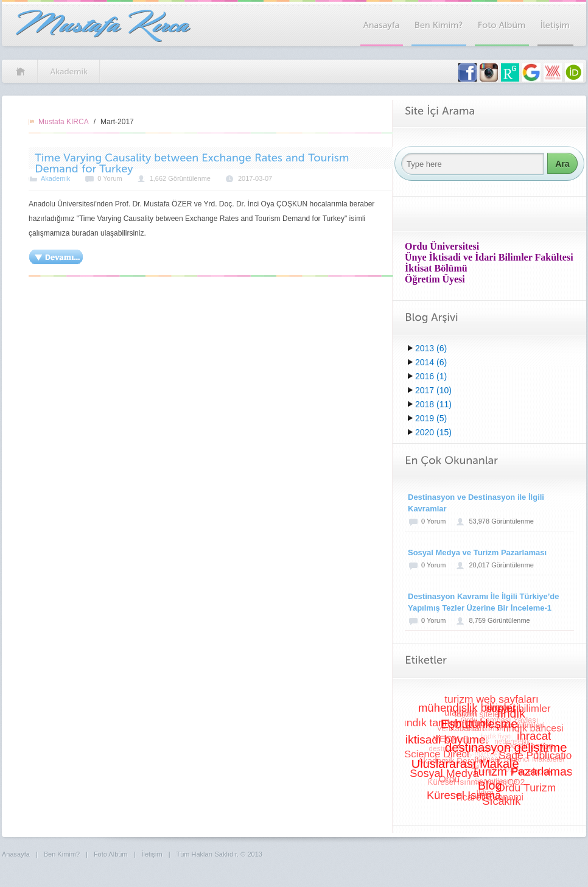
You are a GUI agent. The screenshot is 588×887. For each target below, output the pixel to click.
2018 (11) (433, 404)
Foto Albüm (111, 854)
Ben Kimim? (62, 854)
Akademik (55, 178)
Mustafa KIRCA (64, 122)
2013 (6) (431, 348)
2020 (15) (433, 432)
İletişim (152, 854)
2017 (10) (433, 390)
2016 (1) (431, 376)
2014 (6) (431, 362)
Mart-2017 (117, 122)
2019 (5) (431, 418)
